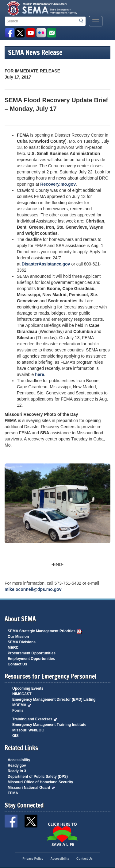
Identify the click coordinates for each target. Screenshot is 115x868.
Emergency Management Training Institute (49, 725)
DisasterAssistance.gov (47, 264)
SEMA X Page (20, 33)
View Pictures (41, 33)
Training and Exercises (35, 719)
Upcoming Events (28, 688)
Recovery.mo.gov (58, 184)
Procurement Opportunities (32, 653)
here (40, 374)
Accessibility (19, 760)
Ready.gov (17, 765)
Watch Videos (31, 33)
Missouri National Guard (31, 788)
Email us (51, 33)
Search (83, 21)
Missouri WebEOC (28, 730)
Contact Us (17, 664)
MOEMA (22, 705)
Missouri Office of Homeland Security (40, 782)
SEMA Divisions (22, 642)
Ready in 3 (17, 771)
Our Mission (18, 637)
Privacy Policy (33, 859)
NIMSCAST (22, 694)
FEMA (13, 793)
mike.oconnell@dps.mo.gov (33, 589)
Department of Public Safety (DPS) (38, 777)
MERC (13, 648)
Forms (18, 711)
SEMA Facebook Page (10, 33)
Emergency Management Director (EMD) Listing (54, 699)
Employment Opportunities (31, 659)
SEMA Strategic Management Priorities (45, 631)
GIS (15, 736)
